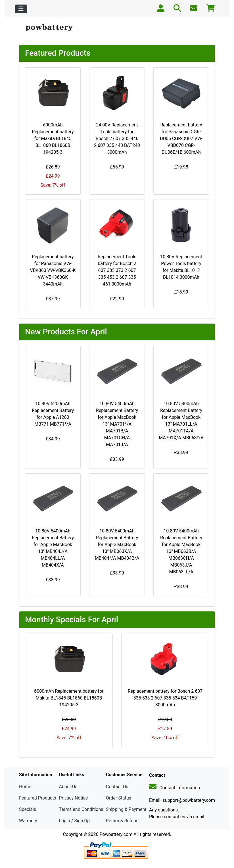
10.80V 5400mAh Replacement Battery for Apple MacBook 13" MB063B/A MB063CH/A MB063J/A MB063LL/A (181, 551)
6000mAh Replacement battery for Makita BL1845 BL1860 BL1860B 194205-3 (53, 139)
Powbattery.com (116, 834)
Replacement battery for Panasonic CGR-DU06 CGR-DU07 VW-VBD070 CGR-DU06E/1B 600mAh (181, 139)
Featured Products (38, 798)
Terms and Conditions (81, 809)
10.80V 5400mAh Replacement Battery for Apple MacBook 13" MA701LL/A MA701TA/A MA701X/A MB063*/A (181, 421)
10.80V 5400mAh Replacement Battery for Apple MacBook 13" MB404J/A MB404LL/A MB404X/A (53, 548)
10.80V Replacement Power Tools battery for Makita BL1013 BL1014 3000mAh (181, 267)
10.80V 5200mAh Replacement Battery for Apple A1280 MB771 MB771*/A (53, 414)
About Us (68, 787)
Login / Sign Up (74, 821)
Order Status (119, 798)
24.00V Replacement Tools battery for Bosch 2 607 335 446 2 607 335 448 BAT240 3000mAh (117, 139)
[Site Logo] (52, 28)
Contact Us (117, 787)
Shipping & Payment (126, 809)
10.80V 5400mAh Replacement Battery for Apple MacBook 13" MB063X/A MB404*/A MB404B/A (117, 545)
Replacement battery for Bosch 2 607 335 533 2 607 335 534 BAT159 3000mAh (165, 698)
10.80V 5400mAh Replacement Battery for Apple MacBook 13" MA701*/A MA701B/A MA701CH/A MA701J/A (117, 424)
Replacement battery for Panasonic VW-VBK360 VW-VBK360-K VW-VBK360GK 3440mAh (53, 270)
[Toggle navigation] (21, 9)
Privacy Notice (73, 798)
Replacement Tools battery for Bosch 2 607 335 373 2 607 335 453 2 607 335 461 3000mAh (117, 270)
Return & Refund (122, 821)
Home (25, 787)
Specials (28, 809)
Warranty (28, 821)
